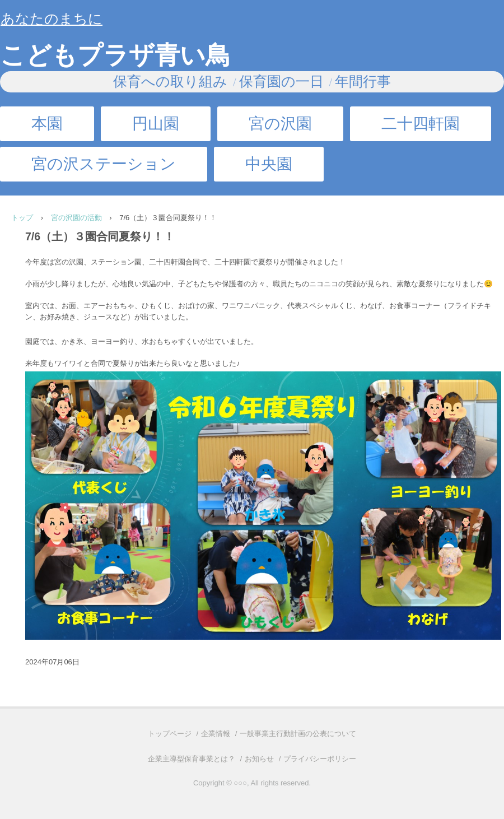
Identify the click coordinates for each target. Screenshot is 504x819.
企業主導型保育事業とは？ (192, 759)
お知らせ (259, 759)
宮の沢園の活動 (76, 218)
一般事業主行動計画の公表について (298, 734)
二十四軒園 (421, 124)
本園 (47, 124)
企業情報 (216, 734)
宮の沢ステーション (104, 164)
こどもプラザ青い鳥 (115, 55)
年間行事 (363, 82)
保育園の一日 (281, 82)
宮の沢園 (280, 124)
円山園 (156, 124)
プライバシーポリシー (320, 759)
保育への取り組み (170, 82)
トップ (22, 218)
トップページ (170, 734)
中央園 (269, 164)
